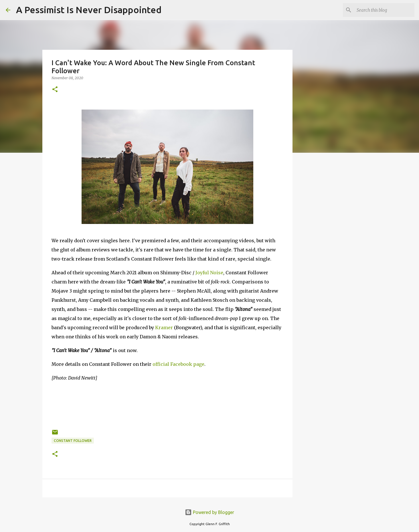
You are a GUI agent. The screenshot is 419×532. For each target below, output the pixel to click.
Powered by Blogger (209, 512)
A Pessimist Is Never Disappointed (89, 10)
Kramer (164, 327)
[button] (55, 90)
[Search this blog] (384, 10)
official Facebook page (178, 364)
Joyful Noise (209, 273)
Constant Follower (73, 441)
